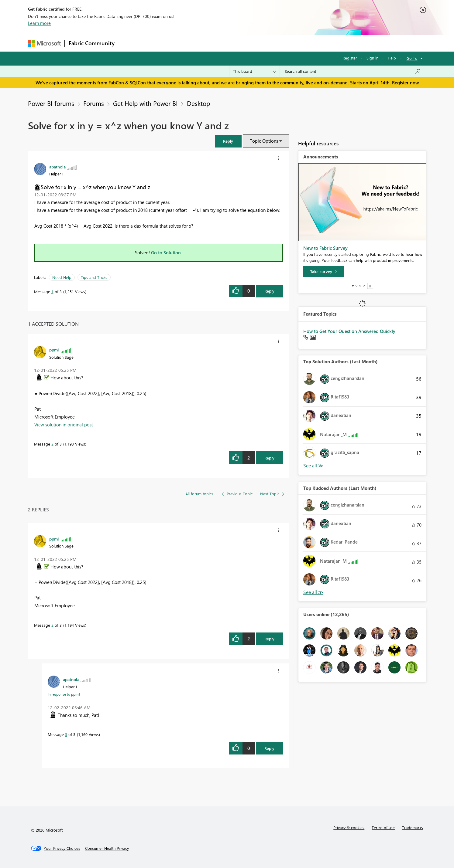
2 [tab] (356, 286)
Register (350, 58)
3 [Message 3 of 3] (66, 734)
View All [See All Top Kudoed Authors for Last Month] (313, 592)
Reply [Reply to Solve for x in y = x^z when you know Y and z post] (269, 291)
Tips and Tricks (94, 277)
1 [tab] (353, 286)
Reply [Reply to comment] (269, 458)
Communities (207, 43)
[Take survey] (323, 272)
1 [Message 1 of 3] (52, 292)
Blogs (234, 43)
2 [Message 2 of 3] (52, 444)
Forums (128, 43)
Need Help (62, 277)
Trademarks (413, 827)
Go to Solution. (167, 253)
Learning (258, 43)
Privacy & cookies (349, 827)
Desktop (198, 103)
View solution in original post (64, 425)
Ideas (180, 43)
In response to (64, 694)
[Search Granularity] (255, 71)
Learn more (39, 23)
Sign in (372, 58)
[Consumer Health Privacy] (107, 848)
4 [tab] (364, 286)
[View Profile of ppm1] (54, 350)
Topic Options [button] (264, 141)
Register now (405, 83)
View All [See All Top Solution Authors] (313, 466)
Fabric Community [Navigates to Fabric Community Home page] (92, 43)
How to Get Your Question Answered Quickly (349, 331)
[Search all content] (353, 71)
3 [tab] (360, 286)
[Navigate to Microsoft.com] (44, 43)
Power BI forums (51, 103)
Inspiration (155, 43)
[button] (228, 141)
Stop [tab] (370, 286)
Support (283, 43)
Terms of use (383, 827)
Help (392, 58)
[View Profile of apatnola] (57, 167)
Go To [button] (412, 58)
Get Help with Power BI (145, 103)
